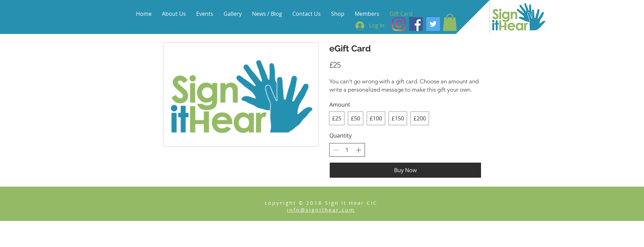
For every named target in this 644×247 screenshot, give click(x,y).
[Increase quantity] (358, 150)
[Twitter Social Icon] (433, 24)
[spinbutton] (347, 150)
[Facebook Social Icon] (416, 24)
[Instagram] (399, 24)
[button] (450, 22)
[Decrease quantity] (336, 150)
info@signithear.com (321, 210)
